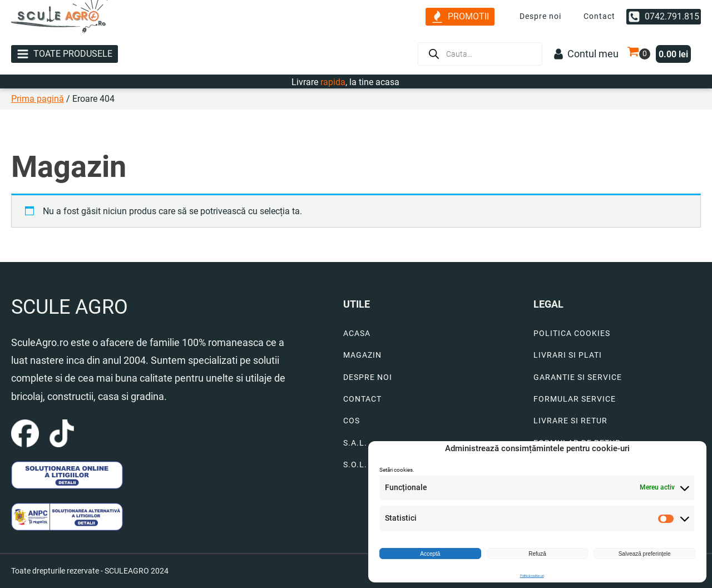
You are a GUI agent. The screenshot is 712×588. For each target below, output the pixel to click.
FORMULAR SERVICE (575, 399)
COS (352, 421)
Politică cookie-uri (532, 575)
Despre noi (540, 16)
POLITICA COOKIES (572, 333)
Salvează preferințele (645, 554)
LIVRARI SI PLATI (568, 355)
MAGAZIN (362, 355)
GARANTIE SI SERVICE (578, 377)
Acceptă (430, 554)
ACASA (357, 333)
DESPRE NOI (368, 377)
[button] (460, 17)
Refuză (537, 554)
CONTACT (362, 399)
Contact (599, 16)
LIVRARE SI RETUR (570, 421)
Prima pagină (38, 99)
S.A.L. (355, 443)
